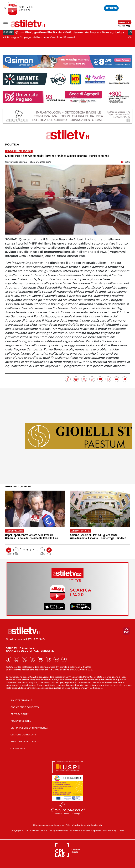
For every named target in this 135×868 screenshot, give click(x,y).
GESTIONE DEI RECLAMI (23, 735)
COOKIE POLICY (19, 748)
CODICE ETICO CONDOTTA (25, 707)
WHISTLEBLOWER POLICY (25, 742)
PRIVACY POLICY (20, 714)
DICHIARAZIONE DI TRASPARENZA (29, 728)
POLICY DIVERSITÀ (21, 721)
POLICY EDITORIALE (21, 700)
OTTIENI (111, 8)
